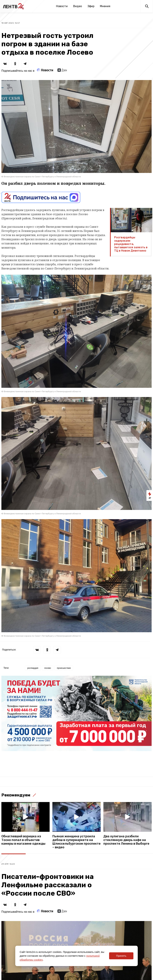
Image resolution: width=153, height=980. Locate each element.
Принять (121, 956)
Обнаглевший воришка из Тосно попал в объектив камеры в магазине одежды (23, 840)
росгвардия (33, 668)
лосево (48, 668)
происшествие (64, 668)
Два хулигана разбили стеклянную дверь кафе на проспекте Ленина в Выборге (126, 840)
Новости (62, 6)
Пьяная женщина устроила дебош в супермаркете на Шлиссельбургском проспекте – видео (76, 842)
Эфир (91, 6)
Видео (78, 6)
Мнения (105, 6)
